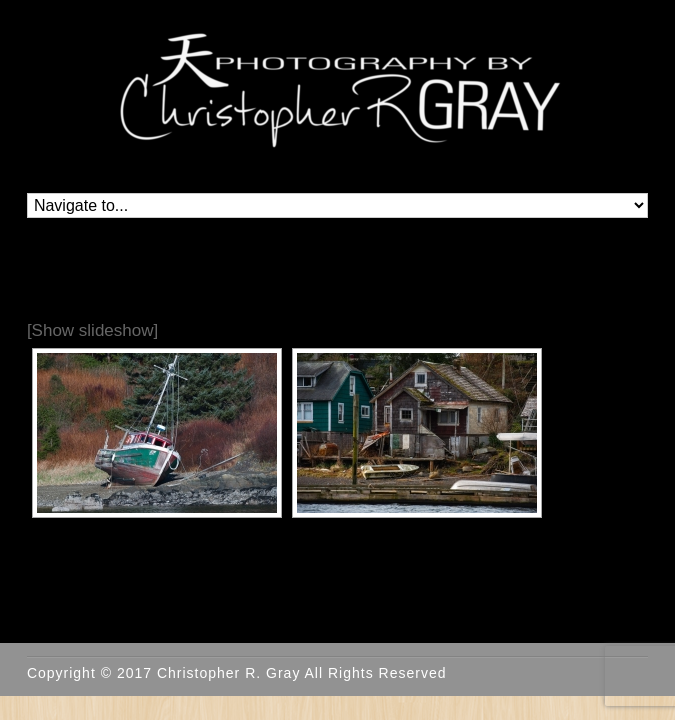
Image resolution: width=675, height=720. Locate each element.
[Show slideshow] (92, 330)
